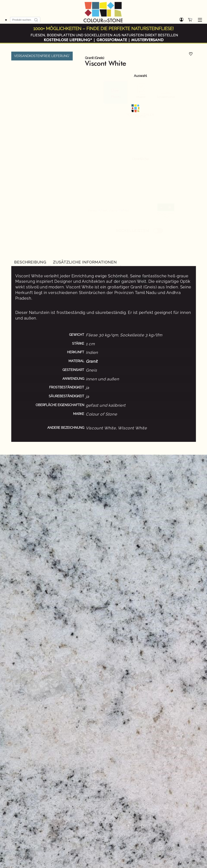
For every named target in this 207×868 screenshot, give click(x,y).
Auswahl (140, 76)
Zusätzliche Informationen (85, 262)
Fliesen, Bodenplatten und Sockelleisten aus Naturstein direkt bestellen (104, 35)
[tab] (30, 262)
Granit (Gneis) (95, 58)
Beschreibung (30, 262)
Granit (92, 361)
